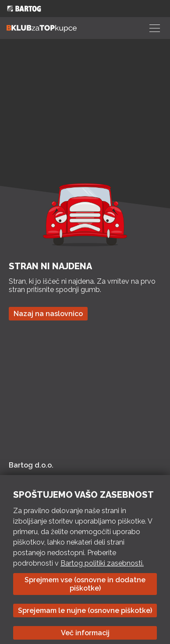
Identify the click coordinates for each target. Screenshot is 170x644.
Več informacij (85, 633)
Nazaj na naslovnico (48, 314)
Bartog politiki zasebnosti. (102, 563)
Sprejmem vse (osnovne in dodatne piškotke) (85, 584)
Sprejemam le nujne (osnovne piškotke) (85, 611)
